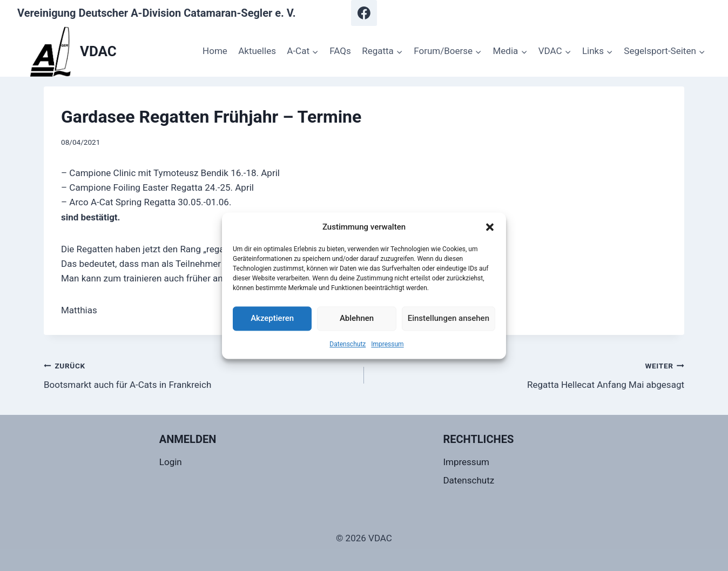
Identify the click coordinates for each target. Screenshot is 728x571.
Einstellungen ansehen (449, 318)
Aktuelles (257, 51)
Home (215, 51)
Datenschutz (348, 344)
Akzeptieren (272, 318)
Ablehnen (357, 318)
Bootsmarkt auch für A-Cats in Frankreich (199, 374)
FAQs (340, 51)
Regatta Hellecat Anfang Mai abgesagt (529, 374)
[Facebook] (364, 13)
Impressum (387, 344)
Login (171, 462)
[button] (490, 227)
